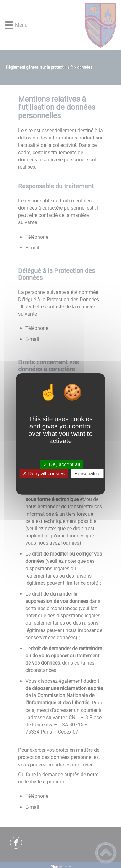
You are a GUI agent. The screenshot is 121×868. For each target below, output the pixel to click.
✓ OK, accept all (62, 465)
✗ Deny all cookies (44, 474)
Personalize (87, 474)
